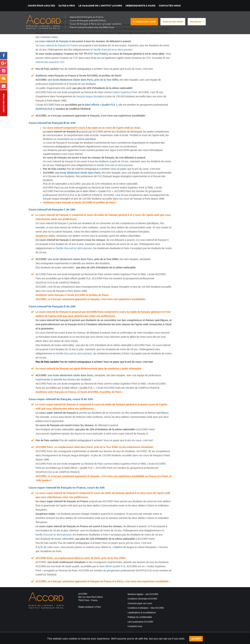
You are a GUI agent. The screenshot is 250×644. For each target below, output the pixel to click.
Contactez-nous (170, 6)
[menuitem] (197, 22)
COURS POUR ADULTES (41, 6)
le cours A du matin (87, 128)
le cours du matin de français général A (114, 404)
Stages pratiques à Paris (89, 607)
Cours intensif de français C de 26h (52, 209)
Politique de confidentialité (140, 617)
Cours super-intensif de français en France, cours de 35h (67, 488)
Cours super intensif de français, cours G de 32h (61, 399)
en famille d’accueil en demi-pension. (114, 165)
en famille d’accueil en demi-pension (73, 248)
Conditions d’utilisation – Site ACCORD (146, 608)
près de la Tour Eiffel (106, 80)
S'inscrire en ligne (144, 22)
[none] (196, 22)
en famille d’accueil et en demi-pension (111, 50)
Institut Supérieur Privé (125, 92)
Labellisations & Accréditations (142, 613)
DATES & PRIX (67, 6)
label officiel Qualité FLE (112, 566)
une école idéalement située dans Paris (70, 80)
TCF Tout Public (98, 54)
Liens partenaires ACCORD (140, 622)
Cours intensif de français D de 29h (52, 306)
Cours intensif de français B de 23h (52, 123)
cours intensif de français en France (59, 45)
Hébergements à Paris (140, 6)
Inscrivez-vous (4, 103)
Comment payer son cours (140, 603)
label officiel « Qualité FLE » (101, 105)
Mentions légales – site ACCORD (143, 594)
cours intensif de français (54, 41)
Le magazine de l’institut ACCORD (100, 6)
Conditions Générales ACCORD (142, 599)
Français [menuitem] (196, 22)
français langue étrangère (90, 96)
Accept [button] (196, 639)
